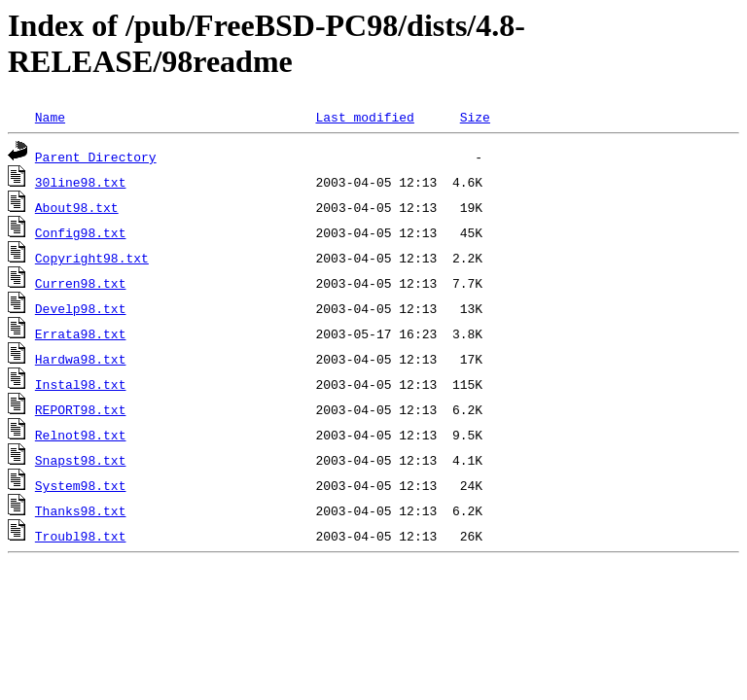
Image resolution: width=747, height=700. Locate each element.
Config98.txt (81, 232)
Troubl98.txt (81, 536)
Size (475, 117)
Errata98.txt (81, 333)
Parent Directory (96, 157)
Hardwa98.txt (81, 359)
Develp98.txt (81, 308)
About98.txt (77, 207)
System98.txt (81, 485)
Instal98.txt (81, 384)
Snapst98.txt (81, 460)
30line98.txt (81, 182)
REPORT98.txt (81, 409)
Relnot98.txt (81, 435)
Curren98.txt (81, 283)
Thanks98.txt (81, 510)
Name (50, 117)
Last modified (364, 117)
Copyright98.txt (92, 258)
